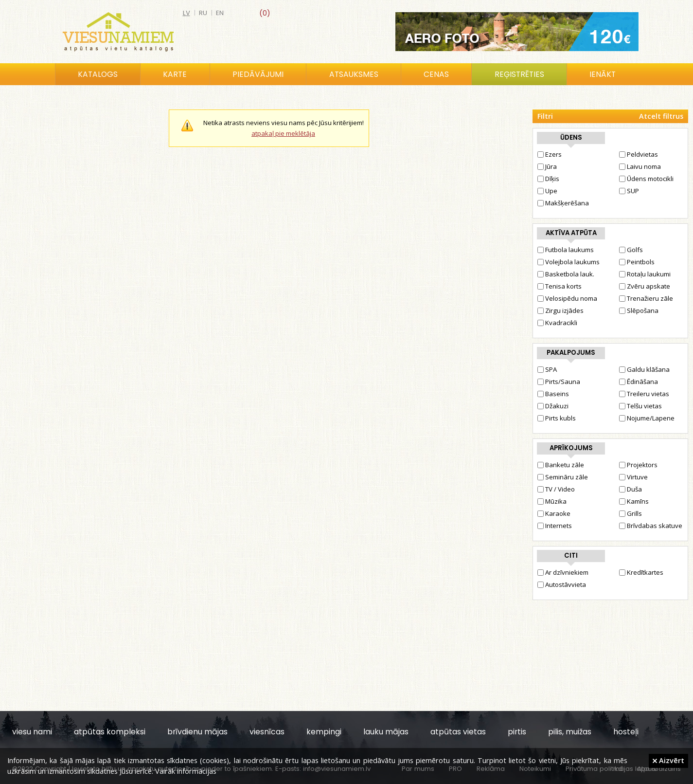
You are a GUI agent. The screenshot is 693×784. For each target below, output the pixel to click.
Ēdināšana (639, 382)
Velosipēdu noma (567, 298)
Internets (555, 526)
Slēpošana (639, 310)
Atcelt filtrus (661, 116)
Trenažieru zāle (646, 298)
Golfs (631, 250)
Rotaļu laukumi (645, 274)
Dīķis (548, 179)
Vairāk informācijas (186, 771)
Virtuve (633, 477)
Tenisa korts (560, 286)
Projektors (638, 465)
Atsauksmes (354, 74)
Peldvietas (639, 154)
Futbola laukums (566, 250)
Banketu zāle (561, 465)
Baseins (553, 394)
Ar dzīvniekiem (563, 572)
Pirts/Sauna (559, 382)
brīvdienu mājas (197, 732)
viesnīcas (267, 732)
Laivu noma (640, 166)
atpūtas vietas (458, 732)
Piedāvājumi (258, 74)
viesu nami (32, 732)
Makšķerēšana (563, 203)
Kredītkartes (641, 572)
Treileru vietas (644, 394)
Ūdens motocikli (646, 179)
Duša (631, 489)
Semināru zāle (563, 477)
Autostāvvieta (562, 584)
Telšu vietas (640, 406)
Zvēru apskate (645, 286)
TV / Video (556, 489)
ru (203, 13)
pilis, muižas (570, 732)
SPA (547, 369)
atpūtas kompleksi (110, 732)
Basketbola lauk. (566, 274)
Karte (175, 74)
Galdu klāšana (644, 369)
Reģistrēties (519, 74)
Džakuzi (553, 406)
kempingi (324, 732)
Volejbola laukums (569, 262)
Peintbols (637, 262)
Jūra (547, 166)
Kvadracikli (557, 323)
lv (187, 13)
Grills (631, 513)
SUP (629, 191)
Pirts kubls (557, 418)
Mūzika (552, 501)
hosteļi (626, 732)
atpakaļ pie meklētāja (283, 133)
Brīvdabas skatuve (651, 526)
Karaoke (554, 513)
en (220, 13)
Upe (547, 191)
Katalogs (98, 74)
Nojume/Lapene (647, 418)
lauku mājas (386, 732)
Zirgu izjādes (560, 310)
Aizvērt (668, 760)
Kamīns (634, 501)
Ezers (550, 154)
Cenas (436, 74)
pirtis (517, 732)
